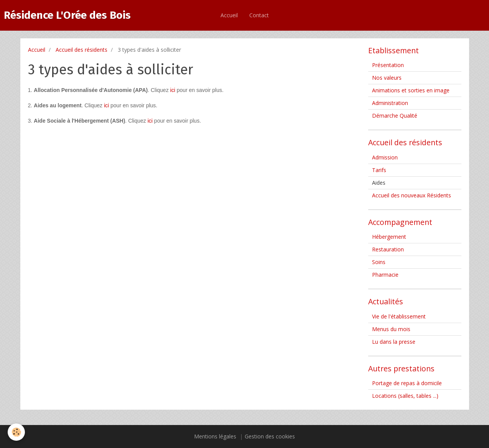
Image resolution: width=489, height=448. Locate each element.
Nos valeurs (387, 78)
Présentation (388, 65)
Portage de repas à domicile (407, 383)
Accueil (229, 15)
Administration (390, 103)
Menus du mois (391, 329)
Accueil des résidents (81, 50)
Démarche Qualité (395, 116)
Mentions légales (215, 436)
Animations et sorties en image (411, 90)
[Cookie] (16, 432)
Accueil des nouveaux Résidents (412, 195)
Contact (259, 15)
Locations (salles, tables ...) (405, 396)
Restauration (388, 249)
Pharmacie (385, 275)
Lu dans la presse (394, 342)
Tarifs (379, 170)
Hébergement (389, 237)
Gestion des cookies (270, 436)
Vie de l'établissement (399, 316)
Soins (379, 262)
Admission (385, 157)
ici (173, 90)
